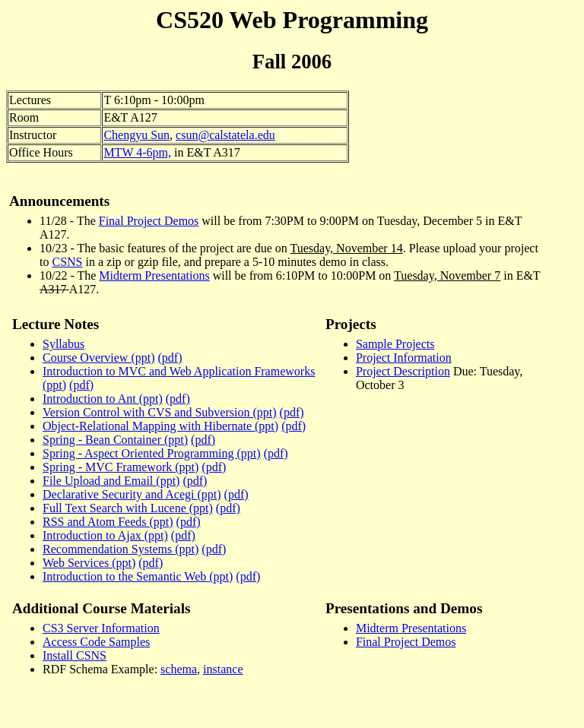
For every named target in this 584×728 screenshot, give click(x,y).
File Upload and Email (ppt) (111, 481)
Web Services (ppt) (89, 563)
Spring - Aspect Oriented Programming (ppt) (152, 453)
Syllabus (63, 344)
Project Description (403, 371)
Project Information (404, 358)
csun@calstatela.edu (225, 135)
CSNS (67, 262)
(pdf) (170, 358)
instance (223, 669)
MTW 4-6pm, (137, 152)
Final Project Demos (149, 221)
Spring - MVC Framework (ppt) (121, 467)
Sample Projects (395, 344)
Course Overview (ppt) (99, 358)
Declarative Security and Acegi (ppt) (132, 494)
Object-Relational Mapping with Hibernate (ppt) (160, 426)
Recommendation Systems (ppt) (121, 549)
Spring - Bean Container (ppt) (115, 440)
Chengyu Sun (136, 135)
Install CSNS (75, 655)
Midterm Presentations (154, 275)
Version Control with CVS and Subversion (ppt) (160, 412)
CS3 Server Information (101, 628)
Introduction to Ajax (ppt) (105, 535)
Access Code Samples (96, 642)
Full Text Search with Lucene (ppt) (128, 508)
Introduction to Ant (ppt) (103, 399)
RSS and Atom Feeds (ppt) (108, 522)
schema (179, 669)
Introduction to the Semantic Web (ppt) (138, 576)
